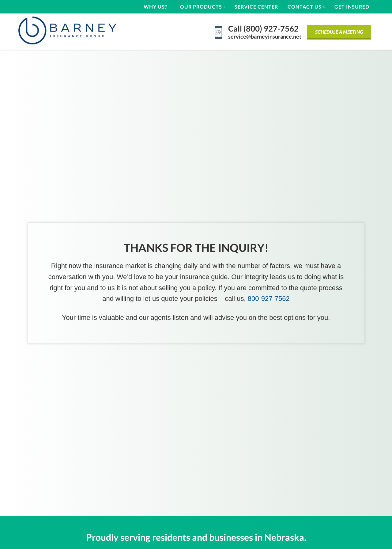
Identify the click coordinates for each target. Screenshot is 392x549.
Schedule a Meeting (339, 32)
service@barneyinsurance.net (265, 36)
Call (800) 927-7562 (263, 28)
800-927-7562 (269, 299)
